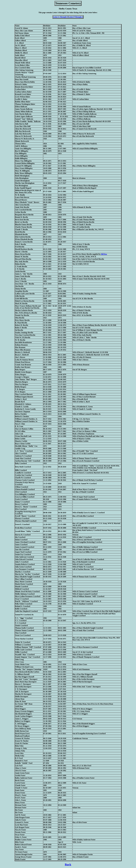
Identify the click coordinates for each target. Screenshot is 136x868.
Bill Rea (104, 254)
